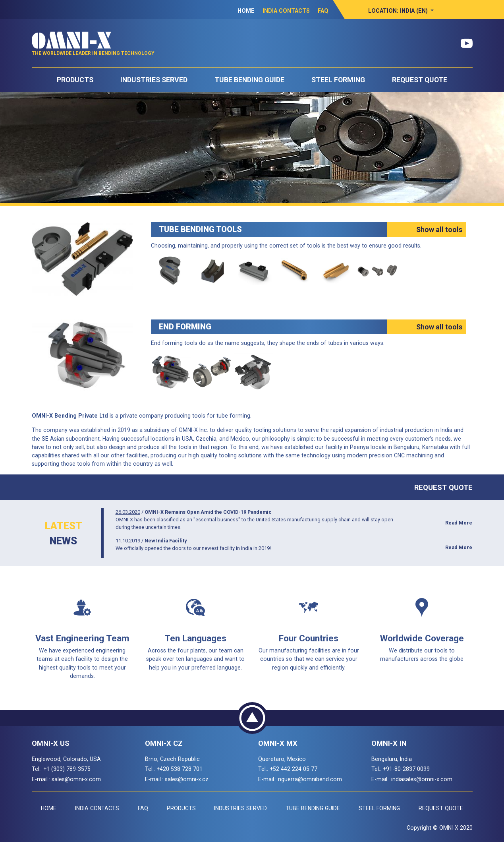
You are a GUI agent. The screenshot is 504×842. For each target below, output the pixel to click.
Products (75, 80)
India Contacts (286, 11)
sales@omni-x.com (76, 779)
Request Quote (420, 80)
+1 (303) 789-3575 (67, 769)
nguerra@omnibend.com (310, 779)
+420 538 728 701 (180, 769)
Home (246, 11)
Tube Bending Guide (249, 80)
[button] (401, 11)
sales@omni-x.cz (187, 779)
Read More (459, 523)
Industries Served (154, 80)
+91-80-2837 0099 (406, 769)
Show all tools (439, 229)
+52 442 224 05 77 (294, 769)
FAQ (323, 11)
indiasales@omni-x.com (422, 779)
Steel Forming (338, 80)
